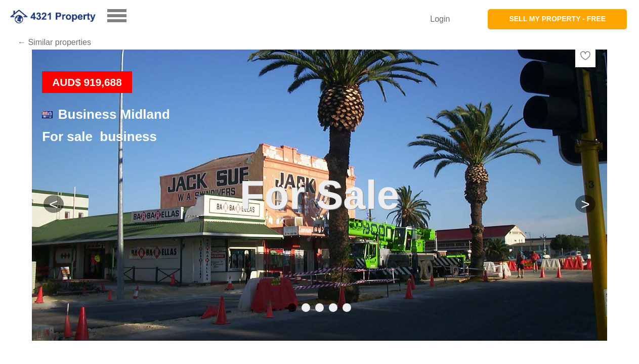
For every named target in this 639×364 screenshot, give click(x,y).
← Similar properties (54, 42)
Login (440, 19)
